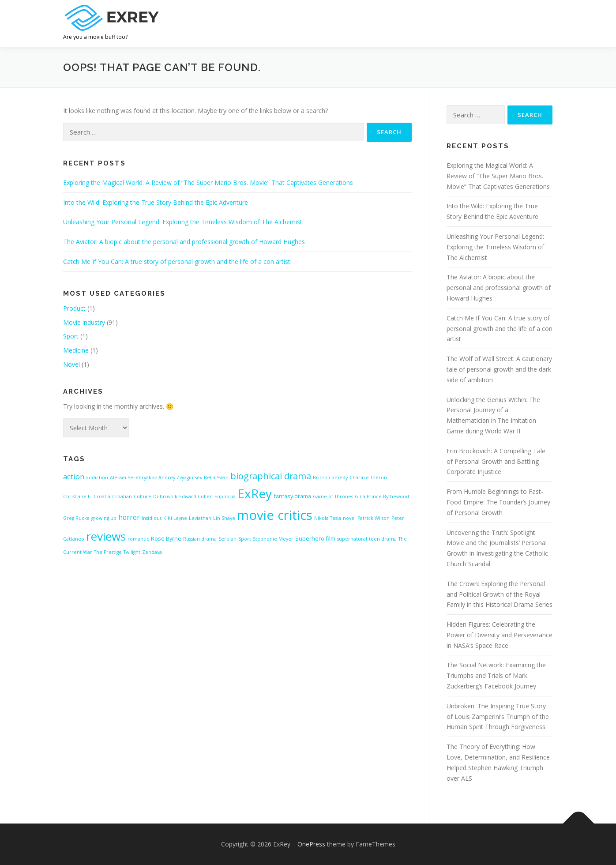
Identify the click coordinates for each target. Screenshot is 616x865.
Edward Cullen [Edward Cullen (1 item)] (196, 496)
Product (74, 308)
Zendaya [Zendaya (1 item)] (152, 552)
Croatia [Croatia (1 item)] (102, 496)
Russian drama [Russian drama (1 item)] (200, 539)
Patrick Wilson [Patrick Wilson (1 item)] (374, 518)
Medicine (76, 350)
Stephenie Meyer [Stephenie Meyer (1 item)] (273, 539)
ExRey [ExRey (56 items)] (255, 493)
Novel (71, 364)
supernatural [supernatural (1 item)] (352, 539)
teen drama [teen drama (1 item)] (383, 539)
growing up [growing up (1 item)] (104, 518)
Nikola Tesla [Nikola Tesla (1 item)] (328, 518)
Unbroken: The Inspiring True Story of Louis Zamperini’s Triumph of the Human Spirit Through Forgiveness (498, 716)
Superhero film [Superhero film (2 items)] (315, 538)
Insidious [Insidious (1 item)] (152, 518)
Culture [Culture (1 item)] (143, 496)
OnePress (311, 844)
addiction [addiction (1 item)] (97, 478)
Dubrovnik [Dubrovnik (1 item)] (165, 496)
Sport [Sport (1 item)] (245, 539)
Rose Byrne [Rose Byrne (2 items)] (166, 538)
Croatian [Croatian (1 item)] (122, 496)
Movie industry (84, 322)
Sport (71, 336)
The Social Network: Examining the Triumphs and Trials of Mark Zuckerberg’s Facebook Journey (496, 675)
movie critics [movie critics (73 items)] (275, 515)
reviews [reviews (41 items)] (106, 536)
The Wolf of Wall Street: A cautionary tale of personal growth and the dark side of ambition (499, 369)
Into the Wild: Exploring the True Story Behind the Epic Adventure (156, 202)
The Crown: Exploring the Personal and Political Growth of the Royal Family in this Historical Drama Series (500, 594)
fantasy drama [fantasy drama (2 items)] (292, 496)
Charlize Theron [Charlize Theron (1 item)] (368, 478)
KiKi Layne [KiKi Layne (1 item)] (175, 518)
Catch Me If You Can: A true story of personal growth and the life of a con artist (177, 261)
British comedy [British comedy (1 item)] (330, 478)
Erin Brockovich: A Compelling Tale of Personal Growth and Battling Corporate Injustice (496, 461)
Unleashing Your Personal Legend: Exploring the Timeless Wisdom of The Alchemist (183, 222)
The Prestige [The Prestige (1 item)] (108, 552)
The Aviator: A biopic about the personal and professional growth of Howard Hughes (184, 242)
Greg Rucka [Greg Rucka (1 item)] (76, 518)
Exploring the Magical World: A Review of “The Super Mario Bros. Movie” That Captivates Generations (208, 182)
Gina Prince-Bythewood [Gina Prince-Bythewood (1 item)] (382, 496)
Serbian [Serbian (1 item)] (227, 539)
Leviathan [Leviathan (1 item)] (200, 518)
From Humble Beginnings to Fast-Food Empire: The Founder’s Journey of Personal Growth (498, 502)
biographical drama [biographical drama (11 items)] (271, 476)
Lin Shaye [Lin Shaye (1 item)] (224, 518)
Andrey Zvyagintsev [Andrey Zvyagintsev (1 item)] (180, 478)
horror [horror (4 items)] (129, 517)
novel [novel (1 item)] (349, 518)
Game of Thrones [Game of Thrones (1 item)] (333, 496)
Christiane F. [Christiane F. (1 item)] (77, 496)
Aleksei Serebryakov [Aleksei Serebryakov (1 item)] (133, 478)
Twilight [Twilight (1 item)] (132, 552)
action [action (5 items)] (74, 477)
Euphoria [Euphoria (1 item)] (225, 496)
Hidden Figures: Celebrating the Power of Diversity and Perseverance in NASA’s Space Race (500, 635)
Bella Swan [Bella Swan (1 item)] (216, 478)
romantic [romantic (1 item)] (138, 539)
